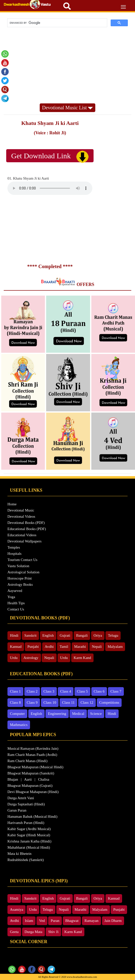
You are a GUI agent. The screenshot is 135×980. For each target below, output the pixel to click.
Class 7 (116, 691)
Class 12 (87, 702)
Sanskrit (30, 635)
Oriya (98, 635)
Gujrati (65, 635)
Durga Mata (34, 932)
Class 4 (66, 691)
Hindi (14, 635)
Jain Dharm (113, 921)
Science (96, 714)
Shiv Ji (53, 932)
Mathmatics (19, 725)
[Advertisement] (67, 66)
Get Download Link (50, 157)
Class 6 (99, 691)
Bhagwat (72, 921)
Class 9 (32, 702)
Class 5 (82, 691)
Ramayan (91, 921)
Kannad (16, 647)
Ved (42, 921)
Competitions (109, 702)
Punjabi (33, 647)
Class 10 (50, 702)
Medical (78, 714)
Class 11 (68, 702)
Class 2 (32, 691)
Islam (29, 921)
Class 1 (15, 691)
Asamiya (17, 910)
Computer (17, 714)
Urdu (14, 658)
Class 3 (49, 691)
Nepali (97, 647)
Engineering (57, 714)
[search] (57, 23)
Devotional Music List (68, 108)
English (48, 635)
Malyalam (115, 647)
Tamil (64, 647)
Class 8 (15, 702)
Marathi (80, 647)
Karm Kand (82, 658)
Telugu (113, 635)
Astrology (31, 658)
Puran (55, 921)
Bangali (82, 635)
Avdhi (49, 647)
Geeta (14, 932)
